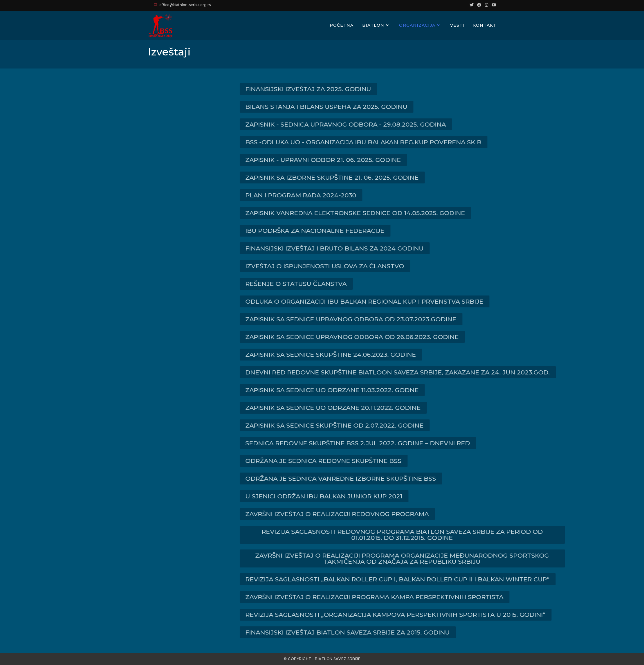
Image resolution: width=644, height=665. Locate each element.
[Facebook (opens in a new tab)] (479, 5)
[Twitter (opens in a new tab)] (472, 5)
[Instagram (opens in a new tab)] (486, 5)
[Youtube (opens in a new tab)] (493, 5)
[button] (368, 89)
